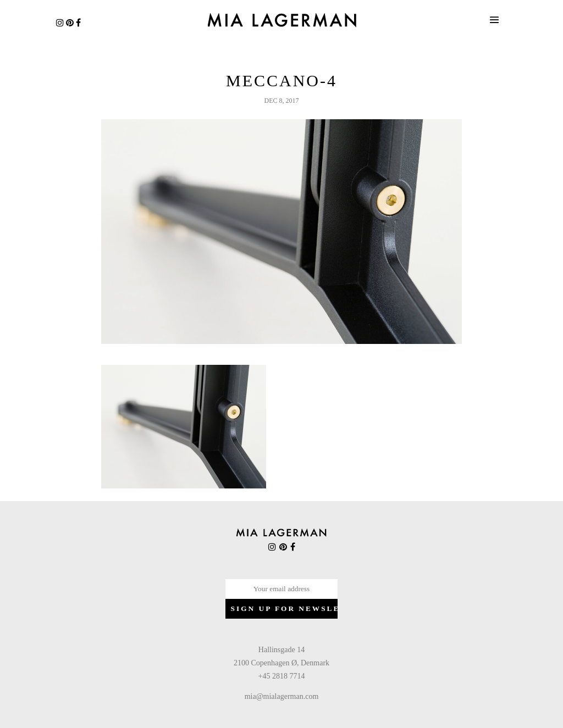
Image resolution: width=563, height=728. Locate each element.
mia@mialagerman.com (282, 696)
